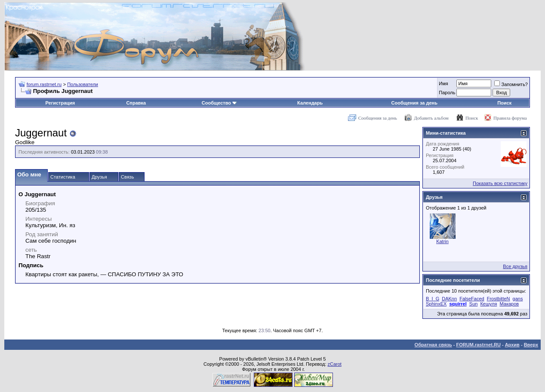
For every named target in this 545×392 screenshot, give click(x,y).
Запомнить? (511, 84)
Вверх (531, 345)
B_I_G (433, 299)
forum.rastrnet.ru (44, 84)
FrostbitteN (499, 299)
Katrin (442, 241)
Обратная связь (433, 345)
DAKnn (449, 299)
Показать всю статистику (500, 183)
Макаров (509, 304)
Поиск (504, 103)
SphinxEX (436, 304)
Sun (474, 304)
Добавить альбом (431, 118)
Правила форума (510, 118)
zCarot (335, 364)
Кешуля (488, 304)
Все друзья (515, 266)
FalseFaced (472, 299)
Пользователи (83, 84)
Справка (136, 103)
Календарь (310, 103)
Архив (512, 345)
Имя (443, 83)
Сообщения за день (414, 103)
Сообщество (219, 103)
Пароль (447, 93)
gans (518, 299)
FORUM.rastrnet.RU (479, 345)
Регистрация (60, 103)
